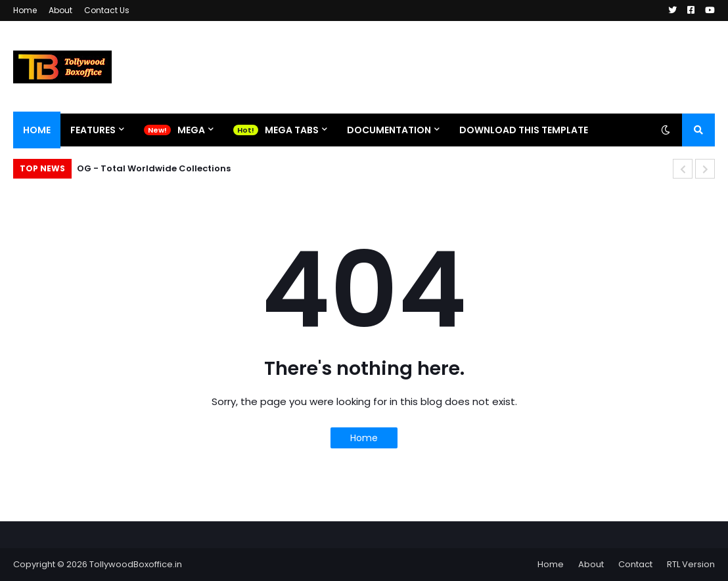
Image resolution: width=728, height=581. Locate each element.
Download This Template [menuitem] (524, 130)
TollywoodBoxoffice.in (136, 564)
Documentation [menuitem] (389, 130)
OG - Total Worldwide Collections (154, 168)
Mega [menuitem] (191, 130)
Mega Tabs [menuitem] (292, 130)
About (60, 10)
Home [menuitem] (37, 130)
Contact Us (107, 10)
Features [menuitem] (93, 130)
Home (25, 10)
